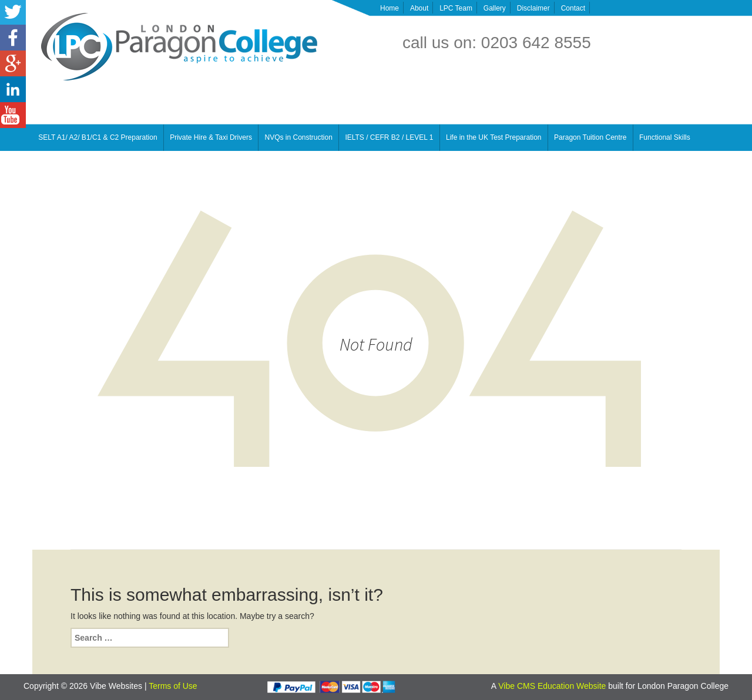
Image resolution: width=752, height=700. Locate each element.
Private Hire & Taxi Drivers (211, 137)
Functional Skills (665, 137)
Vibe (508, 686)
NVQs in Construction (298, 137)
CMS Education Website (561, 686)
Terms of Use (173, 686)
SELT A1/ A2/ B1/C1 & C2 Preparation (98, 137)
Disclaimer (533, 8)
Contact (573, 8)
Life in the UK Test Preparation (494, 137)
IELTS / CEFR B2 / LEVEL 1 (389, 137)
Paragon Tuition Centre (590, 137)
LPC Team (456, 8)
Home (390, 8)
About (419, 8)
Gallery (495, 8)
